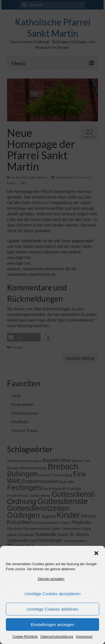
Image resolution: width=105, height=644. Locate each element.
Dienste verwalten (51, 579)
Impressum (84, 637)
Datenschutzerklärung (57, 637)
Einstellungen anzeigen (53, 625)
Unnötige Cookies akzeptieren (52, 594)
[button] (96, 553)
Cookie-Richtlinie (25, 637)
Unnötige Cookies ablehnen (52, 609)
